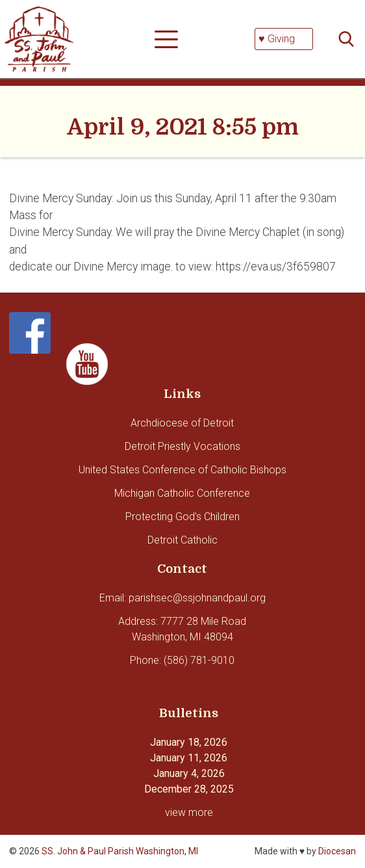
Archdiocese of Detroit (182, 423)
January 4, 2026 (189, 773)
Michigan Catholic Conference (182, 493)
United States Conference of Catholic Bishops (182, 470)
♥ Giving (277, 39)
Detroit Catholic (182, 540)
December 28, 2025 (189, 789)
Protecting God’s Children (182, 517)
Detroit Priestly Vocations (182, 446)
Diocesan (337, 851)
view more (189, 812)
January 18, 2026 (189, 742)
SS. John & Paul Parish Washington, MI (120, 851)
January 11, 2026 (189, 758)
